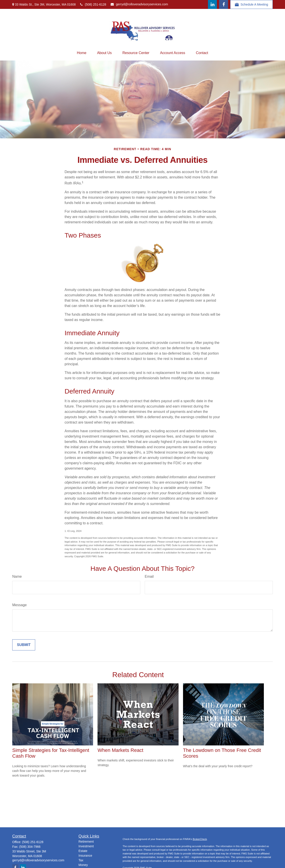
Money (83, 865)
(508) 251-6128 (93, 4)
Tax (81, 860)
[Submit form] (24, 645)
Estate (83, 851)
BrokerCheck (200, 839)
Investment (86, 846)
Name (17, 576)
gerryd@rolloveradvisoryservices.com (139, 4)
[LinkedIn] (212, 4)
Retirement (86, 842)
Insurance (85, 856)
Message (19, 605)
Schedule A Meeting (251, 5)
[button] (82, 53)
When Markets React (120, 750)
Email (149, 576)
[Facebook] (224, 4)
